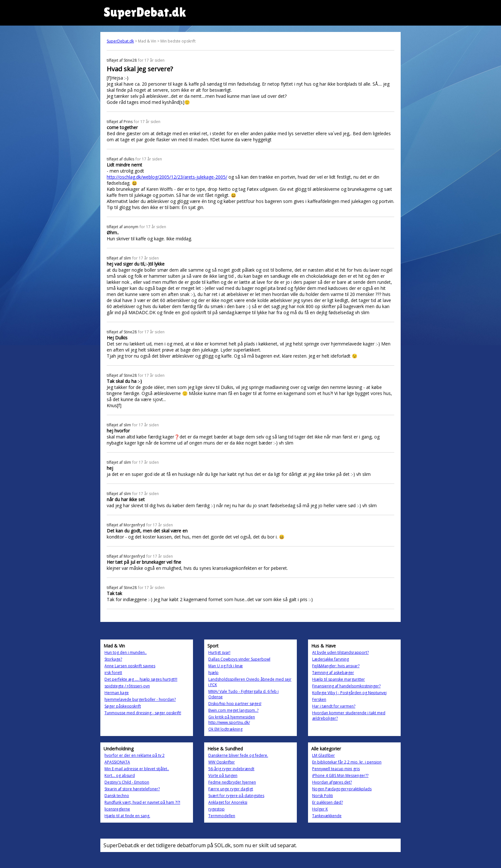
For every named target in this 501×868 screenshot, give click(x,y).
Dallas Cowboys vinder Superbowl (239, 659)
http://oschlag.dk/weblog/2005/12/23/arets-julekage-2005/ (167, 177)
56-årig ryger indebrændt (231, 769)
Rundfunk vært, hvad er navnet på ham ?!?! (142, 802)
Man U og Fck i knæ (226, 666)
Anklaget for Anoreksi (228, 802)
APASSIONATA (117, 762)
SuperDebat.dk (120, 41)
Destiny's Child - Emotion (127, 782)
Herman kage (117, 693)
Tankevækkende (327, 816)
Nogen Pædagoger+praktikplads (342, 789)
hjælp (213, 673)
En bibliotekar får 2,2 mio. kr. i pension (347, 762)
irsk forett (113, 673)
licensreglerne (117, 809)
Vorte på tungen (223, 775)
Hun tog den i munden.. (126, 652)
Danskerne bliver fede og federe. (238, 755)
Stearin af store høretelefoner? (132, 789)
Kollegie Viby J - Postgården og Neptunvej (349, 693)
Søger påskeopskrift (123, 706)
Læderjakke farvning (331, 659)
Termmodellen (222, 816)
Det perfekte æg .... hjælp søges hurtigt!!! (141, 679)
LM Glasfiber (324, 755)
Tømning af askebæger (333, 673)
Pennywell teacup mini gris (336, 769)
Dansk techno (117, 796)
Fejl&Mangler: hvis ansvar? (336, 666)
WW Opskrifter (222, 762)
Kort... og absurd (120, 775)
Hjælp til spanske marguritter (339, 679)
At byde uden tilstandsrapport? (340, 652)
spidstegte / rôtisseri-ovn (127, 686)
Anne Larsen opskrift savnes (130, 666)
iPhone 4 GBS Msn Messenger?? (340, 775)
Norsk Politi (323, 796)
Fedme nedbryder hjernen (232, 782)
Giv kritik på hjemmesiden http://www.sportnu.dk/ (232, 720)
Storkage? (113, 659)
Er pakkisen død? (328, 802)
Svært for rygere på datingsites (236, 796)
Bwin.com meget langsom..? (233, 710)
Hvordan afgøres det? (332, 782)
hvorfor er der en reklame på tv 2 (135, 755)
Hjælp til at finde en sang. (127, 816)
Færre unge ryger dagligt (231, 789)
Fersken (319, 699)
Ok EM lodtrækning (225, 729)
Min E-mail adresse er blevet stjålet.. (137, 769)
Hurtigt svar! (219, 652)
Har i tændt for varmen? (334, 706)
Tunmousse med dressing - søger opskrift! (143, 713)
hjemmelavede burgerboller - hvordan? (140, 699)
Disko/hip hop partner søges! (235, 704)
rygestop (216, 809)
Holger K (320, 809)
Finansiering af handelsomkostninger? (346, 686)
